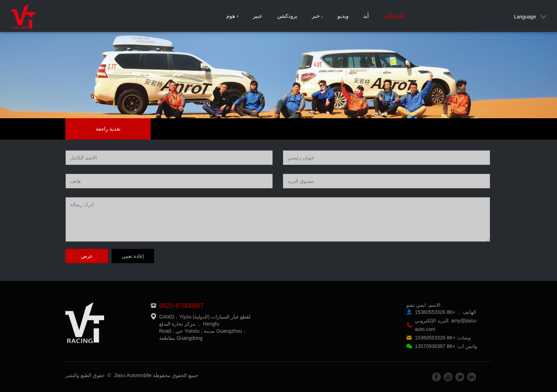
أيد (366, 16)
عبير (258, 16)
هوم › (232, 16)
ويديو (343, 16)
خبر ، (317, 16)
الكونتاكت (394, 16)
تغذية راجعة (108, 129)
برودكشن (287, 16)
